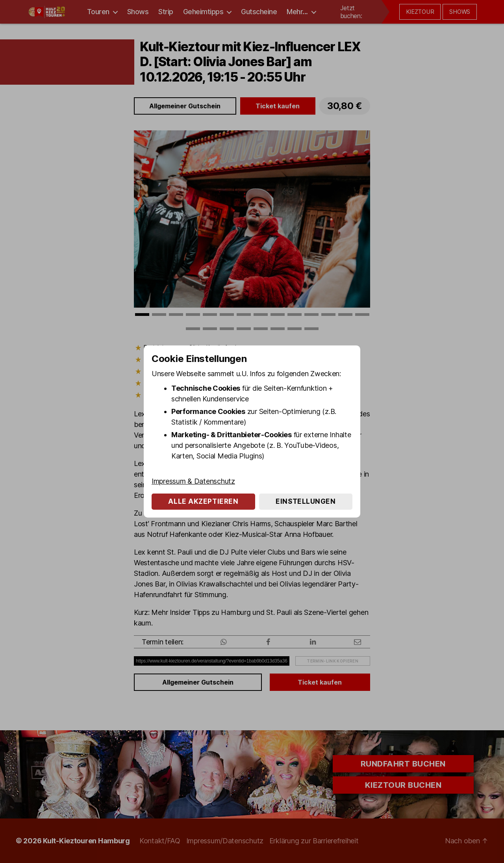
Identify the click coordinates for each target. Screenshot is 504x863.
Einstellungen (306, 501)
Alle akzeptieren (203, 501)
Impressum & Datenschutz (193, 481)
